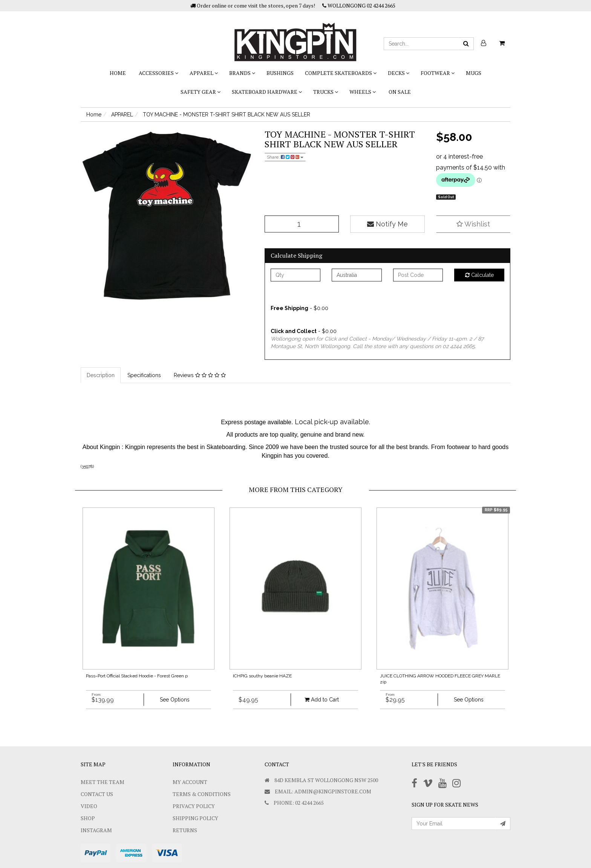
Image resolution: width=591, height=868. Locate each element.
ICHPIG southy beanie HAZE (262, 676)
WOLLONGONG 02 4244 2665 (359, 5)
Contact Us (97, 794)
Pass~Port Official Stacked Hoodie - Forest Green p (137, 676)
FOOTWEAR (438, 73)
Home (118, 73)
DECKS (399, 73)
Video (89, 806)
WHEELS (363, 92)
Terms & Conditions (202, 794)
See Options (175, 700)
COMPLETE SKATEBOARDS (341, 73)
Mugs (474, 73)
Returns (185, 830)
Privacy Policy (194, 806)
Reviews (200, 375)
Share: (285, 157)
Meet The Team (103, 782)
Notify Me (387, 224)
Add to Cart (322, 700)
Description (101, 375)
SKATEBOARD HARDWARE (267, 92)
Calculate (479, 275)
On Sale (400, 92)
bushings (280, 73)
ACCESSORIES (158, 73)
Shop (88, 818)
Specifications (144, 375)
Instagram (96, 830)
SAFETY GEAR (201, 92)
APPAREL (204, 73)
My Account (190, 782)
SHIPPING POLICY (195, 818)
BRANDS (242, 73)
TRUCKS (326, 92)
